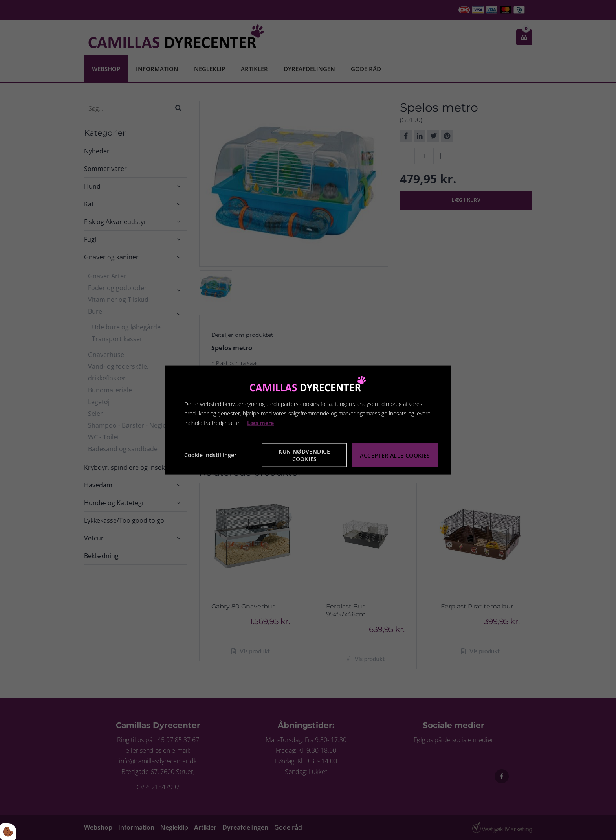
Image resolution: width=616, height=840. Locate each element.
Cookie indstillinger (210, 455)
